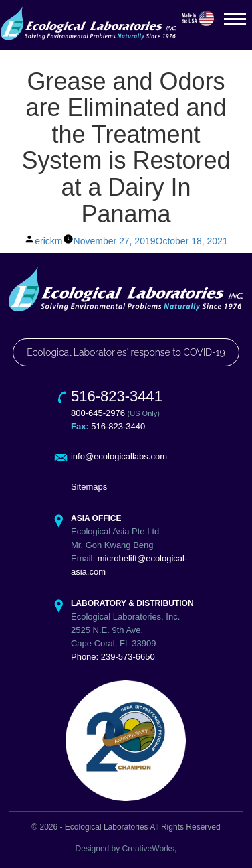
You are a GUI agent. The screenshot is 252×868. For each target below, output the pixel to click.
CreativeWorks (148, 849)
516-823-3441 (117, 396)
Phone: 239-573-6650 (113, 657)
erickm (48, 241)
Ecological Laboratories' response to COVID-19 (126, 352)
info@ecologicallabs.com (119, 456)
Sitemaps (89, 487)
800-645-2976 (98, 413)
